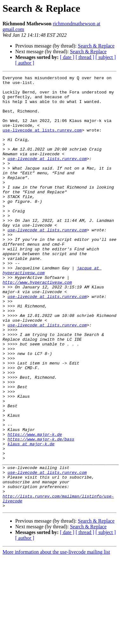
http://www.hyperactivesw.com (37, 324)
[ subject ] (106, 57)
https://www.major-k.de (35, 506)
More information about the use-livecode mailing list (56, 638)
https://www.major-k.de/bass (41, 512)
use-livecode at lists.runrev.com (42, 141)
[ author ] (25, 63)
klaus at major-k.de (31, 518)
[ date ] (67, 57)
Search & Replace (96, 46)
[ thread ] (85, 57)
